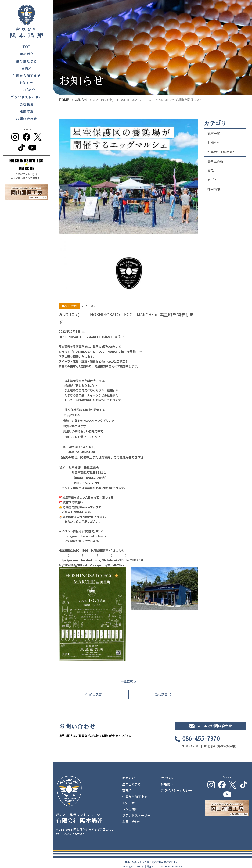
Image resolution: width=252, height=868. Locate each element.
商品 (211, 170)
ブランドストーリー (27, 97)
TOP (27, 47)
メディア (214, 180)
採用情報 (27, 112)
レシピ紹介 (27, 90)
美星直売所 (215, 161)
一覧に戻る (128, 679)
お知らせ (27, 83)
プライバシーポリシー (176, 788)
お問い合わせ (27, 119)
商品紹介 (27, 54)
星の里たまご (27, 61)
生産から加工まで (27, 76)
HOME (64, 100)
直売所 (27, 69)
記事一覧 (214, 133)
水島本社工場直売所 (222, 152)
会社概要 (27, 105)
